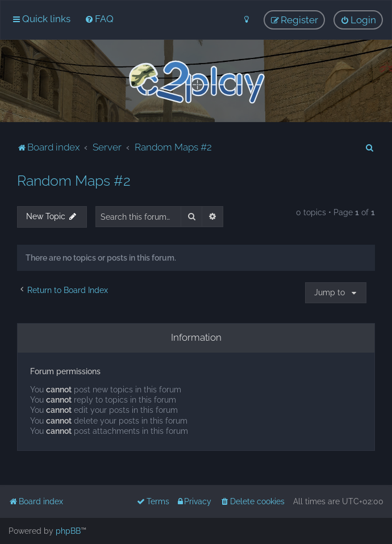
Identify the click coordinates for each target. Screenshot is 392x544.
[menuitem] (99, 19)
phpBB (68, 531)
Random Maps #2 (74, 181)
